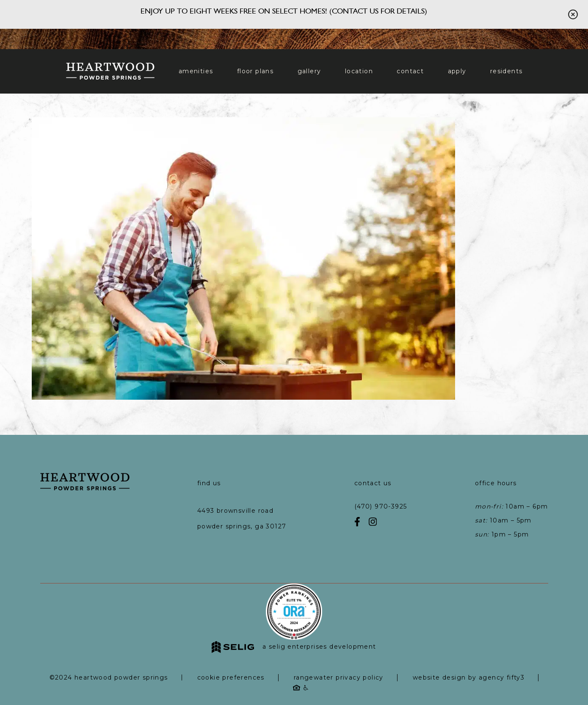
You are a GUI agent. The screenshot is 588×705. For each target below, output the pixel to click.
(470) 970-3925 (381, 506)
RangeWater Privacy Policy (339, 677)
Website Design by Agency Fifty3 (469, 677)
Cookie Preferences (231, 677)
